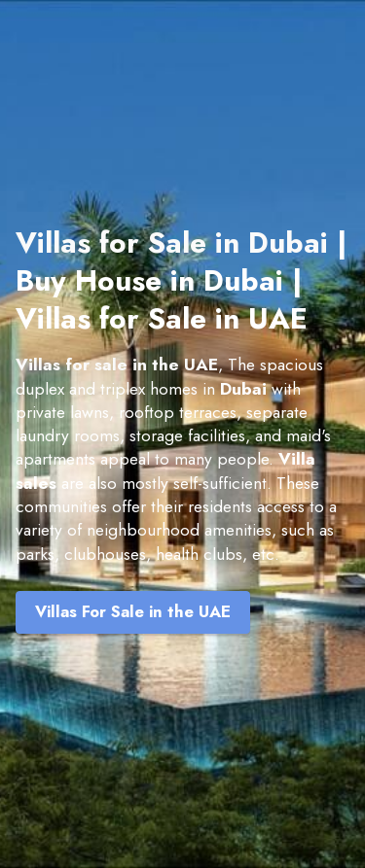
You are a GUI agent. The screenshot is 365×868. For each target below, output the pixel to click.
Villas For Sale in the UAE (133, 611)
